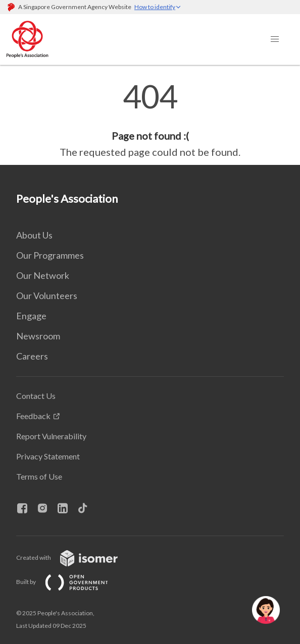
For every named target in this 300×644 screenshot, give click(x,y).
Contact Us (36, 396)
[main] (150, 120)
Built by (70, 582)
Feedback (33, 416)
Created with (75, 558)
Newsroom (38, 336)
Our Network (43, 275)
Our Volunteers (47, 296)
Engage (31, 316)
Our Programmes (50, 255)
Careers (32, 356)
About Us (34, 235)
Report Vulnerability (51, 436)
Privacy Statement (48, 456)
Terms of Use (39, 476)
